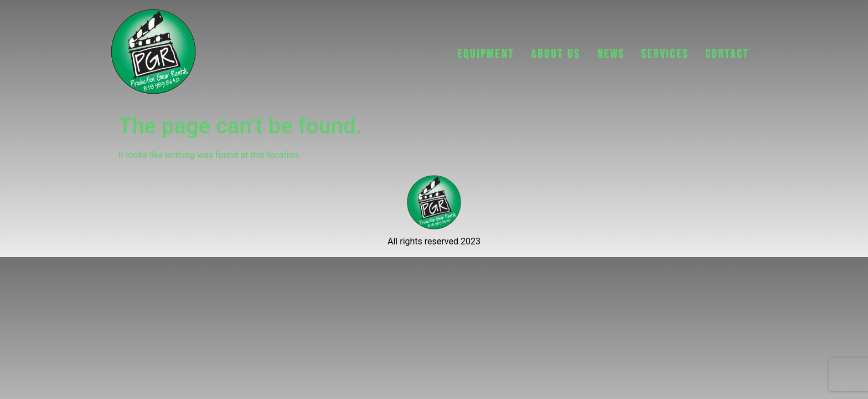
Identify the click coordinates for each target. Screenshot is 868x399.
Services (665, 55)
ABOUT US (556, 55)
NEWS (611, 55)
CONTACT (727, 55)
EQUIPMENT (486, 55)
